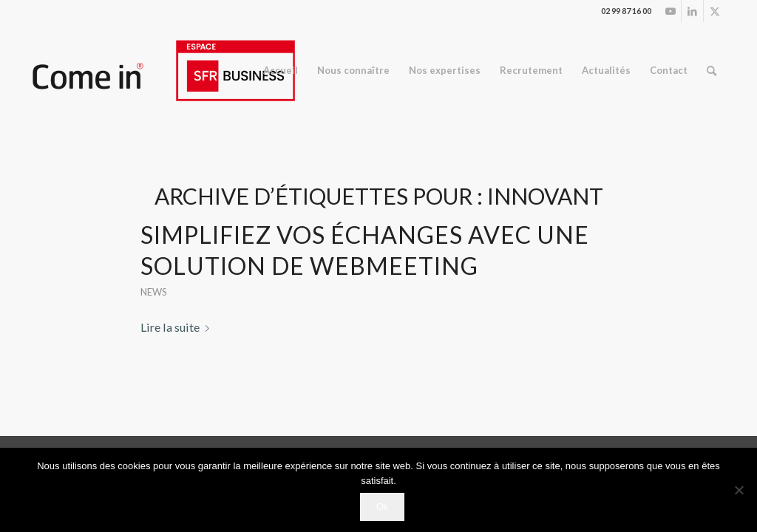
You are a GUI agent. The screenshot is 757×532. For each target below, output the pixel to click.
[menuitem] (281, 71)
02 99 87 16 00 (626, 11)
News (154, 292)
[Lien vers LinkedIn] (692, 11)
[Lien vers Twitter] (715, 11)
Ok (383, 507)
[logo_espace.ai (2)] (163, 71)
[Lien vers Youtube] (670, 11)
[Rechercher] (712, 71)
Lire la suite (178, 327)
